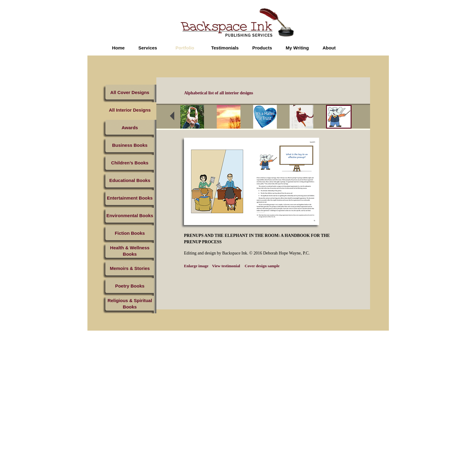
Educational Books (130, 180)
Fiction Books (130, 233)
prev (176, 118)
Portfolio (185, 48)
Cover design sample (262, 266)
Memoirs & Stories (130, 268)
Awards (130, 128)
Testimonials (225, 48)
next (364, 118)
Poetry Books (130, 286)
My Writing (297, 48)
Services (148, 48)
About (329, 48)
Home (118, 48)
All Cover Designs (130, 92)
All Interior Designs (130, 110)
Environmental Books (130, 216)
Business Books (130, 145)
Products (262, 48)
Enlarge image (196, 266)
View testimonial (226, 266)
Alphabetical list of (219, 93)
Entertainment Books (130, 198)
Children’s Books (130, 163)
